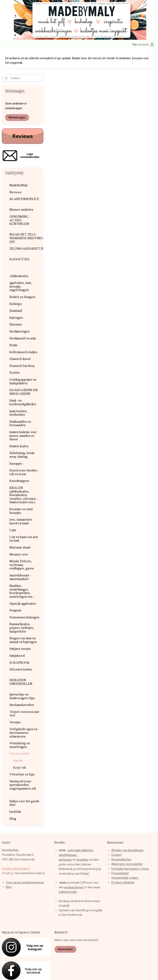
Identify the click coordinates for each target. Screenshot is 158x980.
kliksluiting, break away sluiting (22, 433)
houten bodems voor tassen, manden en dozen (23, 414)
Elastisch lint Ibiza (22, 344)
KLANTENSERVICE (24, 177)
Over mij (11, 860)
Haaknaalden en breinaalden (20, 401)
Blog (13, 797)
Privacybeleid (120, 851)
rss (72, 973)
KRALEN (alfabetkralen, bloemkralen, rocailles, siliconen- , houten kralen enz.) (24, 473)
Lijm (13, 508)
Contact (116, 833)
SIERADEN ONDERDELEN (21, 660)
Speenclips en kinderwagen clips (22, 674)
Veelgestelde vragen (125, 856)
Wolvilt (18, 739)
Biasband (16, 289)
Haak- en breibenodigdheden (23, 381)
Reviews (16, 170)
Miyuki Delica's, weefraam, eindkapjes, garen (21, 543)
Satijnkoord (17, 634)
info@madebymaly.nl (16, 847)
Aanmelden (65, 927)
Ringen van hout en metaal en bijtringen (23, 618)
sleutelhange (67, 833)
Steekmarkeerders (22, 683)
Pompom (15, 588)
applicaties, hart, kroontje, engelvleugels (21, 264)
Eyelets (15, 351)
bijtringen (16, 296)
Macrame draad (20, 525)
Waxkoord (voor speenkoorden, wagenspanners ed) (23, 763)
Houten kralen (19, 424)
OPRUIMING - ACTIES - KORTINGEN (20, 198)
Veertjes (15, 700)
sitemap (64, 973)
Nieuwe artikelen (21, 188)
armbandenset (74, 865)
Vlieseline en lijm (22, 752)
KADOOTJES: (20, 237)
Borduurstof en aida (23, 316)
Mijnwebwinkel (121, 973)
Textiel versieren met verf (24, 692)
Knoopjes (16, 442)
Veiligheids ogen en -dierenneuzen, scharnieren (24, 711)
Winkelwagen (17, 96)
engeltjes (82, 838)
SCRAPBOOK (19, 641)
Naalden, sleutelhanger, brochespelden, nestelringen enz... (22, 569)
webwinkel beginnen (87, 973)
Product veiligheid (123, 860)
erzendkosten (122, 838)
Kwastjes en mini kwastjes (21, 489)
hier (12, 851)
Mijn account (143, 45)
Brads (13, 323)
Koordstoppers (19, 459)
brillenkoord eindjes (23, 330)
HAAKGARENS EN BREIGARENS (24, 370)
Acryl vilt (19, 746)
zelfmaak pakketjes (80, 828)
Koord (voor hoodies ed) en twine (23, 450)
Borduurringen (19, 309)
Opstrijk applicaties (23, 582)
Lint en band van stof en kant (24, 517)
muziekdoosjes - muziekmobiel (20, 555)
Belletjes (16, 282)
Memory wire (19, 532)
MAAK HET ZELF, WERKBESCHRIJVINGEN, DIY (26, 216)
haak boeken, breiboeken (18, 391)
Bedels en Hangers (23, 275)
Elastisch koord (20, 337)
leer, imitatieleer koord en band (21, 499)
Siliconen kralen (21, 647)
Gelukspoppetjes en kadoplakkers (23, 359)
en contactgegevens (30, 860)
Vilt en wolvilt (19, 732)
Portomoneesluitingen (24, 595)
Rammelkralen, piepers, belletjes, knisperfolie (22, 606)
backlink (15, 790)
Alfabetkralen (19, 254)
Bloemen (16, 303)
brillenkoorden (68, 870)
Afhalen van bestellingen (127, 828)
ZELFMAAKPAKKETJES (26, 227)
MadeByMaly (19, 163)
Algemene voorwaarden (127, 842)
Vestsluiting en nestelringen (20, 723)
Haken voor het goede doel (24, 781)
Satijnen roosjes (20, 627)
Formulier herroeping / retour (130, 847)
